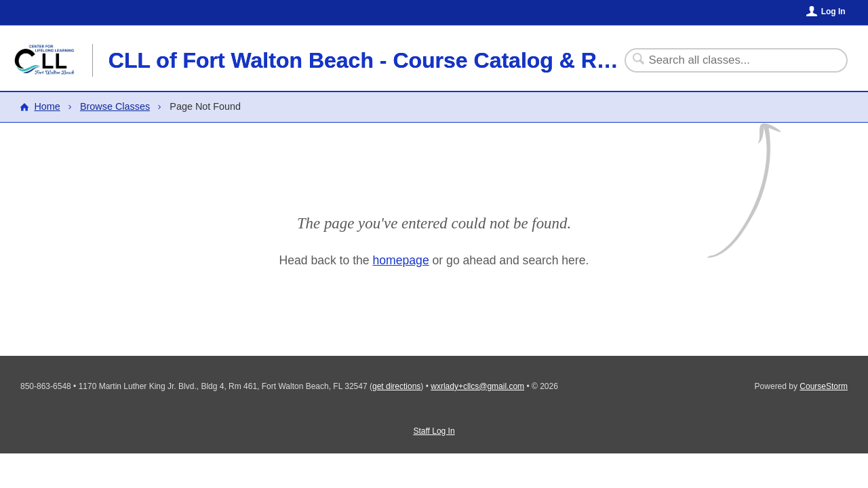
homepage (401, 260)
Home (47, 106)
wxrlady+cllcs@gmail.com (477, 386)
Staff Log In (434, 431)
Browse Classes (115, 106)
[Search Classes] (728, 60)
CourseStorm (824, 386)
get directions (396, 386)
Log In (833, 12)
